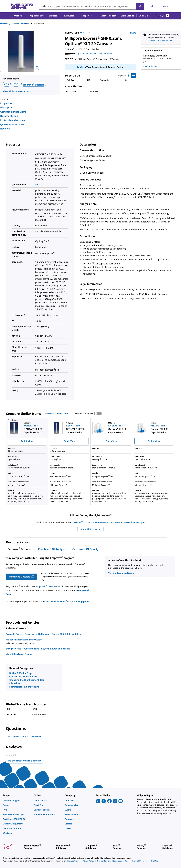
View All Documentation (16, 91)
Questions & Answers (12, 124)
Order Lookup (127, 16)
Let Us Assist (150, 66)
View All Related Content (20, 654)
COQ (16, 84)
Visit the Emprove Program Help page (67, 601)
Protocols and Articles (13, 120)
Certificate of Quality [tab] (85, 549)
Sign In (80, 67)
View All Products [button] (90, 529)
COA (7, 84)
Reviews (5, 129)
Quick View (27, 441)
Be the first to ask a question (25, 737)
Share (131, 33)
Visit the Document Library (121, 573)
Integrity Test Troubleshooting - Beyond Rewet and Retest (38, 649)
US (154, 6)
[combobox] (91, 6)
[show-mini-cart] (163, 16)
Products (4, 24)
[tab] (6, 24)
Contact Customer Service (160, 40)
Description (7, 107)
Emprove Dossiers (34, 85)
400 (37, 185)
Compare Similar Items (13, 112)
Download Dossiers (22, 577)
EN (166, 6)
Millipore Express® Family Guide (24, 640)
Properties (6, 103)
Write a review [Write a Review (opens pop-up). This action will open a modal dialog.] (90, 54)
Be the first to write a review (26, 761)
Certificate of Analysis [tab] (52, 549)
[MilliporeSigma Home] (22, 6)
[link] (17, 800)
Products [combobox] (45, 6)
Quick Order (145, 16)
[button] (108, 16)
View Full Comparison (57, 414)
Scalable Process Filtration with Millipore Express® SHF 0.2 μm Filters (44, 634)
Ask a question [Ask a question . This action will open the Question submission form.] (105, 54)
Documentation (9, 116)
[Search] (140, 6)
